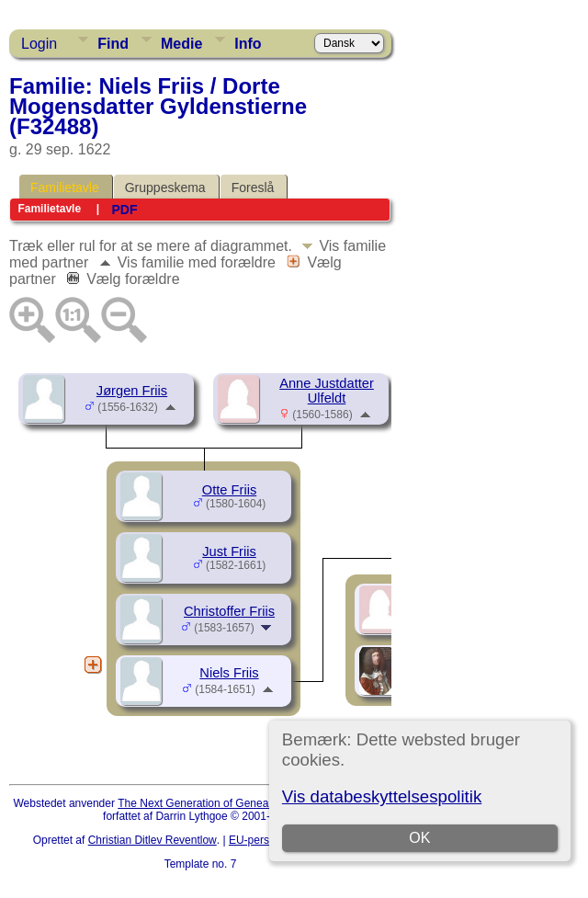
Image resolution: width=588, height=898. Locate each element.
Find (113, 44)
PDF (124, 210)
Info (248, 44)
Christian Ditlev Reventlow (153, 840)
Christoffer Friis (229, 611)
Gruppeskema (165, 188)
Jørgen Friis (132, 391)
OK (419, 838)
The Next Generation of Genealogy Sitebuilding (233, 803)
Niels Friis (229, 673)
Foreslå (253, 188)
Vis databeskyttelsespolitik (382, 796)
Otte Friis (229, 490)
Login (39, 44)
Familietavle (65, 188)
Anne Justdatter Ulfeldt (327, 391)
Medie (181, 44)
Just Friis (229, 551)
